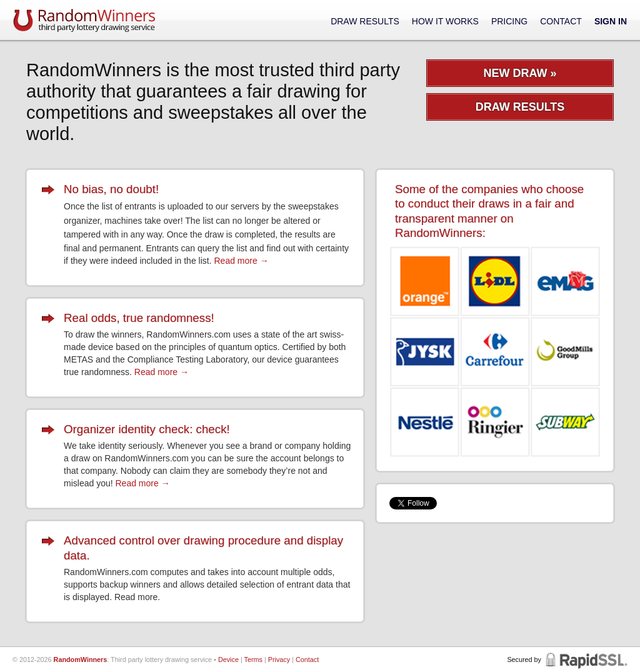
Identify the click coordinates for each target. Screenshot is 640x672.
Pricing (509, 21)
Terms (253, 659)
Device (228, 659)
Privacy (279, 659)
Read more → (241, 261)
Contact (561, 21)
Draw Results (365, 21)
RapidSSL (585, 659)
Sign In (611, 21)
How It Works (445, 21)
